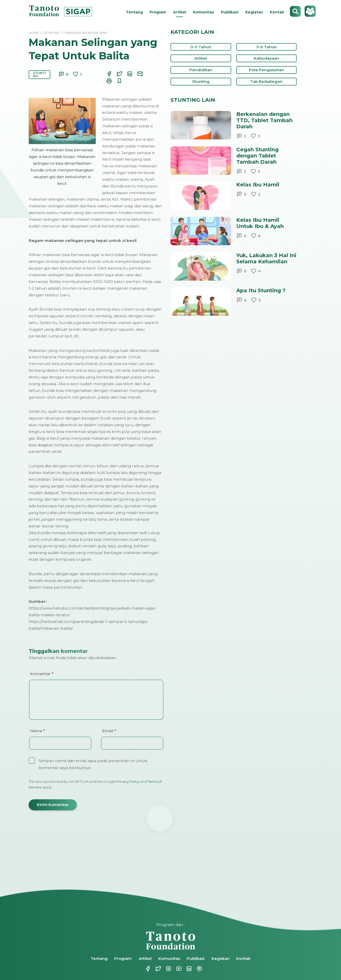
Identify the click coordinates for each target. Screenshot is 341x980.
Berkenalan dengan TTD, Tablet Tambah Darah (264, 120)
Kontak (277, 12)
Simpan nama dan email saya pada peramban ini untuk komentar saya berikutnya (93, 764)
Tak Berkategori (266, 81)
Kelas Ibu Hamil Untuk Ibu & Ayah (260, 223)
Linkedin (189, 969)
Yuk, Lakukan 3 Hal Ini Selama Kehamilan (266, 258)
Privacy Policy (128, 781)
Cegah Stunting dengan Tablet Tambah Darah (257, 156)
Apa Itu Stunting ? (261, 290)
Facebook (147, 969)
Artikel (180, 12)
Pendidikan (201, 70)
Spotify (199, 969)
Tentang (134, 12)
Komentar (42, 674)
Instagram (168, 969)
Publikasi (230, 12)
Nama (37, 731)
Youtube (178, 969)
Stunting (39, 74)
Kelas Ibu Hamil (258, 185)
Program (158, 12)
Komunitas (204, 12)
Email (109, 731)
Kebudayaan (266, 58)
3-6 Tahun (266, 47)
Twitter (158, 969)
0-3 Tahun (201, 47)
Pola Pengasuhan (266, 70)
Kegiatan (254, 12)
